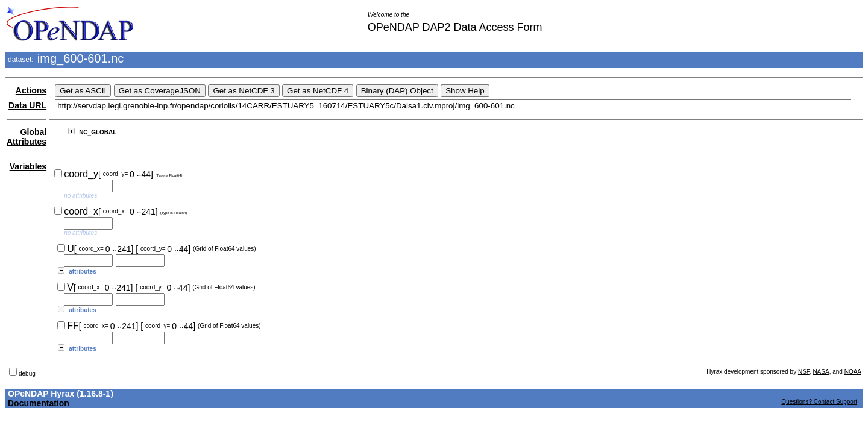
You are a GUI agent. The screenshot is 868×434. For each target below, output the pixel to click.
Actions (31, 90)
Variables (28, 166)
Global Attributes (27, 137)
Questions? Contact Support (819, 402)
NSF (804, 372)
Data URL (27, 105)
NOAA (853, 372)
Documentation (39, 403)
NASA (821, 372)
